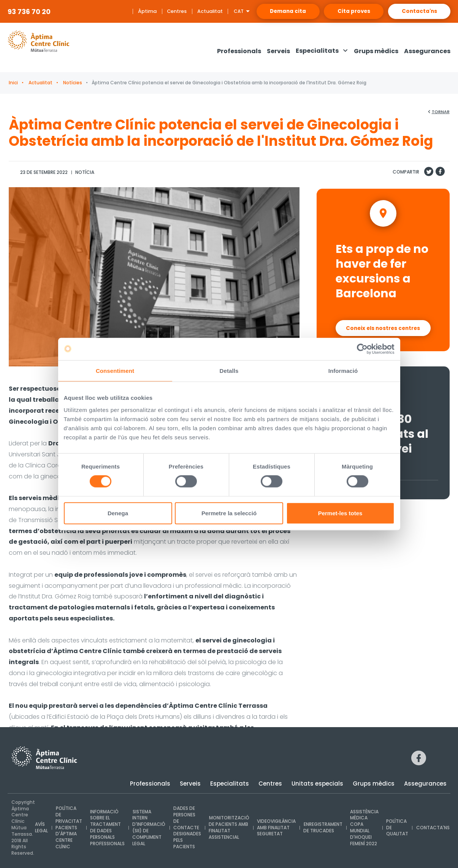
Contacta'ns (417, 11)
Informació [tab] (343, 371)
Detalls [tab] (229, 371)
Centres (157, 11)
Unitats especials (317, 784)
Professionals (150, 784)
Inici (13, 83)
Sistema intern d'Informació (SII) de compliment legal (148, 828)
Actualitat (190, 11)
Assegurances (425, 784)
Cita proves (345, 11)
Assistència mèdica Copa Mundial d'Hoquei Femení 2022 (363, 828)
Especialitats (230, 784)
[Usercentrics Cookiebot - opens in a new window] (361, 349)
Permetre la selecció (229, 513)
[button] (322, 51)
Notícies (72, 83)
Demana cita (272, 11)
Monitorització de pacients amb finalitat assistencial (228, 828)
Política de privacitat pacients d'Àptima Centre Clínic (69, 828)
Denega (118, 513)
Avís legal (41, 828)
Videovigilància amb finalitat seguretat (275, 828)
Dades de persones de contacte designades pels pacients (186, 828)
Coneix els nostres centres (383, 327)
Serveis (190, 784)
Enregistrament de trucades (322, 828)
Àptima (127, 11)
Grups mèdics (374, 784)
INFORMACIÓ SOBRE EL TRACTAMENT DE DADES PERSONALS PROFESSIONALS (107, 828)
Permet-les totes (340, 513)
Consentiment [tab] (115, 371)
